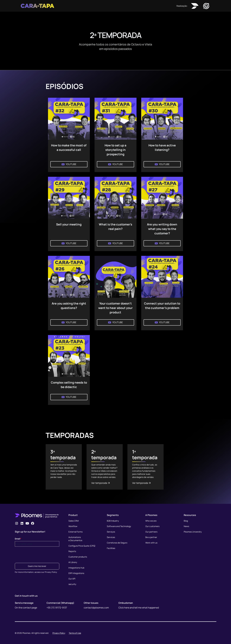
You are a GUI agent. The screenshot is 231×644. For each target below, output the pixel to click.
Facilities (111, 548)
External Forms (75, 532)
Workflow (73, 526)
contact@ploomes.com (96, 608)
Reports (72, 551)
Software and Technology (119, 526)
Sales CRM (74, 521)
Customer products (78, 557)
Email (18, 539)
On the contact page (26, 608)
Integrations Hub (76, 568)
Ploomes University (193, 532)
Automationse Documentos (75, 539)
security (72, 584)
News (186, 526)
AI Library (73, 562)
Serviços (111, 532)
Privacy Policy (59, 633)
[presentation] (37, 554)
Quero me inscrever (37, 566)
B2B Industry (113, 521)
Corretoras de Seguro (117, 543)
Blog (186, 521)
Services (111, 537)
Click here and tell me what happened (139, 608)
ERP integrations (76, 573)
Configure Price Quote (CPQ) (82, 546)
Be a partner (151, 537)
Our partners (151, 532)
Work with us (151, 543)
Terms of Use (75, 633)
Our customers (152, 526)
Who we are (151, 521)
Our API (72, 579)
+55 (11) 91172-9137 (57, 608)
